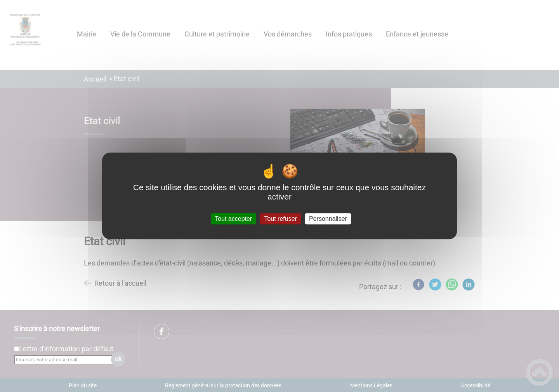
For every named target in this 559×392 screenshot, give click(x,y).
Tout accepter (233, 219)
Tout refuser (280, 219)
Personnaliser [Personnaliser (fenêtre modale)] (328, 219)
